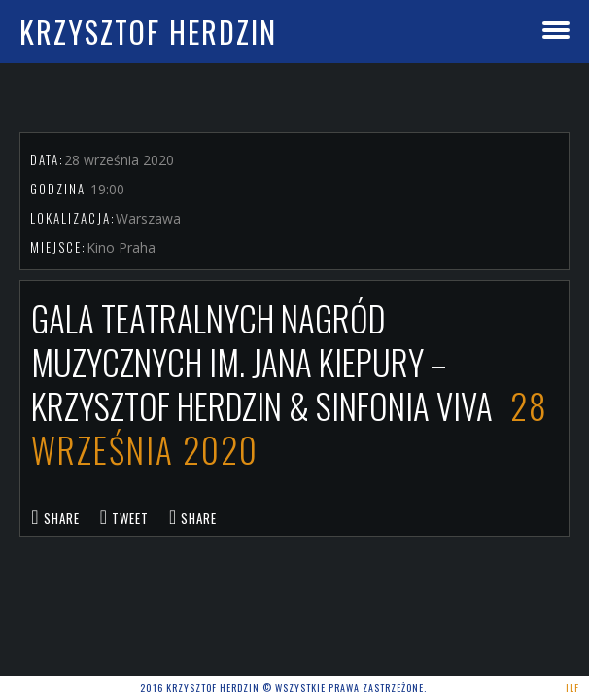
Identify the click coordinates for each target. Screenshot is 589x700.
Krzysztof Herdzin (148, 32)
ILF (572, 688)
